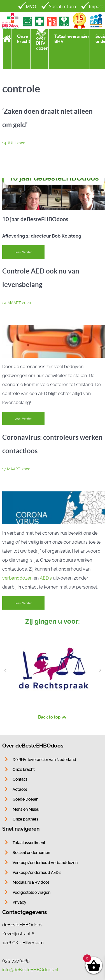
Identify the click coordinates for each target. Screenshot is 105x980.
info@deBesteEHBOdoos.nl (30, 970)
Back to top (53, 717)
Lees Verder (23, 252)
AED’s (46, 578)
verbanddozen (17, 578)
